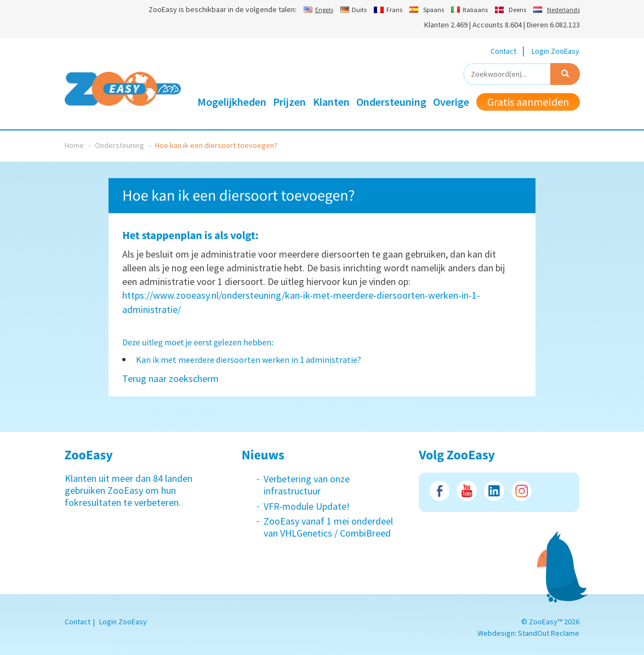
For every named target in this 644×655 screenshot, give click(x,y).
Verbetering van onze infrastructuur (307, 485)
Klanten (331, 102)
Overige (451, 102)
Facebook (439, 491)
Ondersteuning (391, 102)
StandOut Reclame (549, 633)
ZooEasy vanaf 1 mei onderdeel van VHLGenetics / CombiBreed (328, 527)
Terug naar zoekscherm (170, 378)
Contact (503, 51)
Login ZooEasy (555, 51)
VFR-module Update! (307, 506)
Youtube (467, 491)
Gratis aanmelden (528, 102)
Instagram (522, 491)
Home (74, 145)
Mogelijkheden (232, 102)
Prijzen (289, 102)
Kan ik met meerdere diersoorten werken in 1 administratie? (249, 360)
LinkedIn (494, 491)
